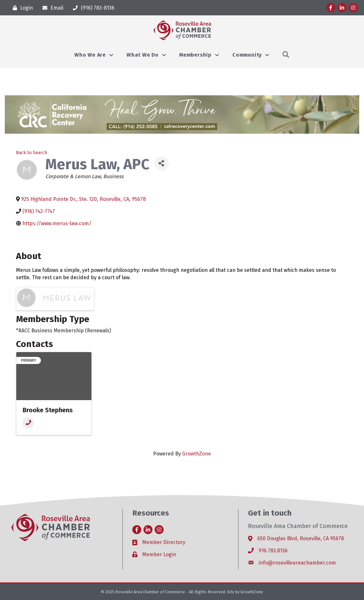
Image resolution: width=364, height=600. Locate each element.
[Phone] (28, 423)
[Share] (162, 164)
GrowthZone (197, 454)
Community (247, 55)
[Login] (21, 8)
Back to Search (31, 153)
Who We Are (90, 55)
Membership (195, 55)
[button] (286, 55)
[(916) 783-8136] (92, 8)
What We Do (143, 55)
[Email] (51, 8)
